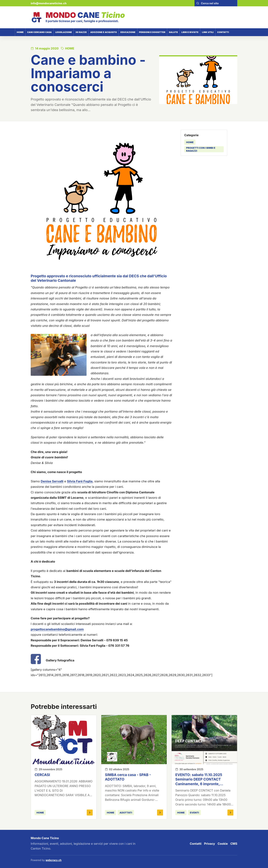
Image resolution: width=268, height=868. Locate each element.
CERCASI (42, 775)
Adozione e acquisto (104, 32)
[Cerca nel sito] (218, 3)
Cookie (223, 844)
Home (20, 32)
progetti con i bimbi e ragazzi (201, 149)
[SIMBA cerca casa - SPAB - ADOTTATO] (134, 740)
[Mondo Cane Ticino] (78, 17)
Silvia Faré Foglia (80, 481)
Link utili (208, 32)
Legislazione (64, 32)
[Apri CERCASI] (90, 813)
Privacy (209, 844)
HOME (190, 142)
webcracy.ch (54, 860)
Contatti (223, 32)
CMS (234, 844)
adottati (126, 813)
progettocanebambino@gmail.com (57, 629)
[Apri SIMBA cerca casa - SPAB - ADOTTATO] (160, 813)
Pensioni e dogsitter (152, 32)
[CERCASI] (64, 740)
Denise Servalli (52, 481)
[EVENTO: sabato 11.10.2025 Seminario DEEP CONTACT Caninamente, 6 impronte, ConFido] (204, 740)
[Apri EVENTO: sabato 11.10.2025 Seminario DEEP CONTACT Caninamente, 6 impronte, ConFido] (230, 813)
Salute (173, 32)
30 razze (81, 32)
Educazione (128, 32)
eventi (194, 813)
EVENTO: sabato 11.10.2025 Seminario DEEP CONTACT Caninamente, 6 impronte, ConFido (199, 782)
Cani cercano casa (39, 32)
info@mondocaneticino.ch (49, 3)
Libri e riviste (190, 32)
